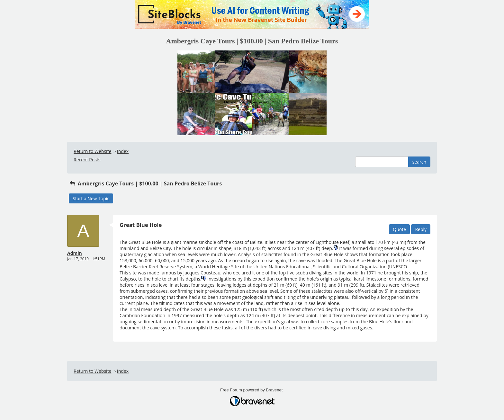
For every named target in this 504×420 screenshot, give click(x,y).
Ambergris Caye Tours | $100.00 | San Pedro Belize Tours (145, 183)
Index (123, 151)
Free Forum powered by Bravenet (252, 390)
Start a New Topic (91, 198)
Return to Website (92, 151)
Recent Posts (87, 160)
